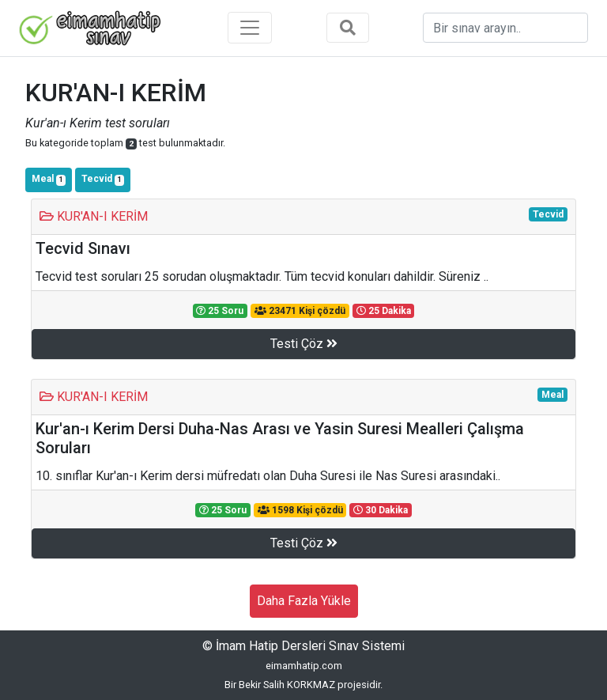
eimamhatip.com (304, 666)
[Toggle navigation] (250, 28)
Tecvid (103, 179)
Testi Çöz (304, 344)
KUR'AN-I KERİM (94, 216)
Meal (49, 179)
